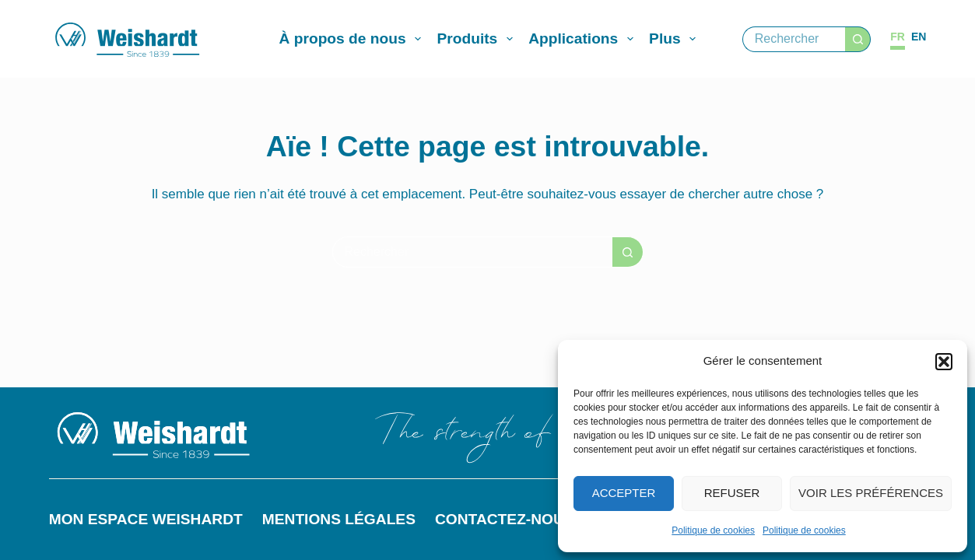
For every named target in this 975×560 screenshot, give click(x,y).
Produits (478, 39)
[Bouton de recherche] (858, 39)
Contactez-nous (505, 519)
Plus (675, 39)
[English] (919, 37)
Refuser (732, 493)
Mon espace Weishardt (146, 519)
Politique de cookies (713, 530)
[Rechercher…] (794, 39)
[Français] (898, 37)
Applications (584, 39)
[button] (944, 362)
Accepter (624, 493)
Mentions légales (339, 519)
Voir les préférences (871, 493)
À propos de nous (354, 39)
